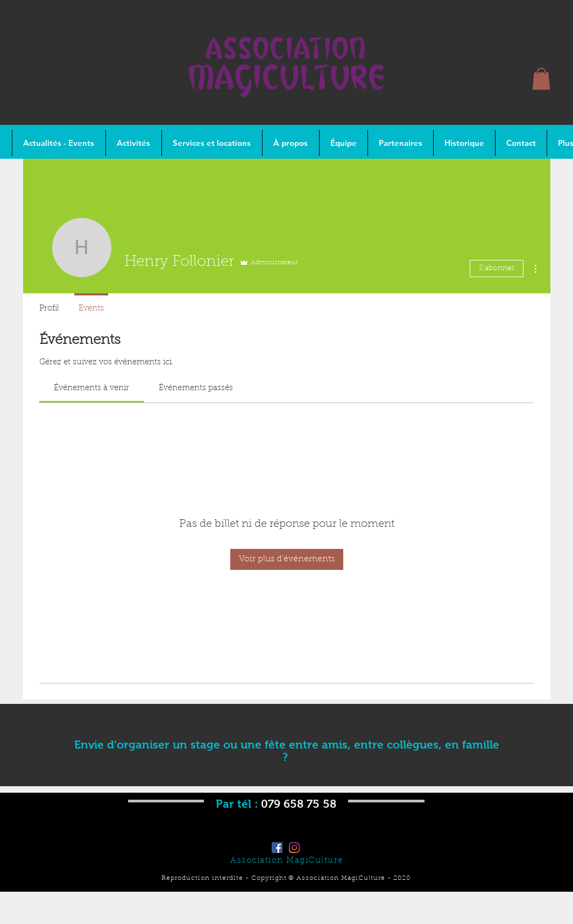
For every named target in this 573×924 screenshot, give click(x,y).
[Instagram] (294, 848)
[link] (91, 388)
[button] (541, 79)
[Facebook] (277, 848)
